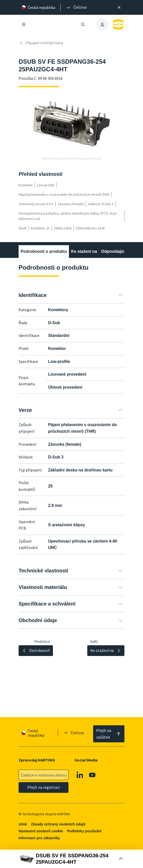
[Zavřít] (119, 7)
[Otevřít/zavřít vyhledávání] (83, 24)
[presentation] (76, 7)
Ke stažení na (84, 251)
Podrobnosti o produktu (44, 251)
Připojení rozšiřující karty (41, 43)
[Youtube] (93, 775)
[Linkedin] (80, 775)
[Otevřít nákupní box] (71, 859)
